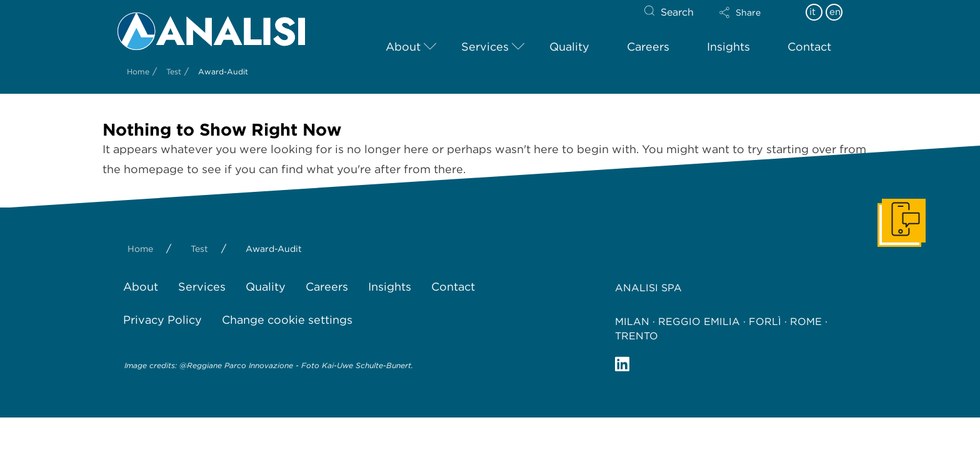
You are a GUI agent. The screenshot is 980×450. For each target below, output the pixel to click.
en (835, 12)
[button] (751, 12)
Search (677, 12)
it (812, 12)
